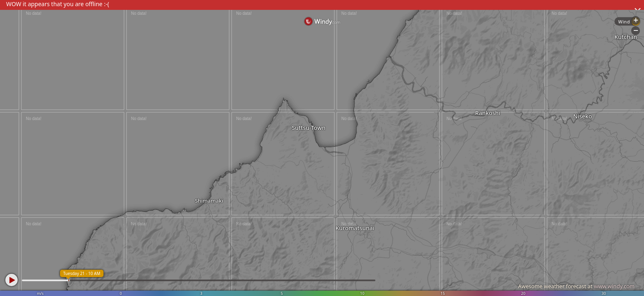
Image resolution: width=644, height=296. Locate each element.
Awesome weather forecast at (576, 286)
